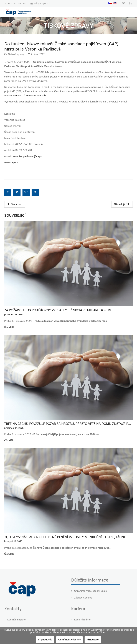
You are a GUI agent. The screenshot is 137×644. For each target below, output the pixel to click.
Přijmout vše (45, 640)
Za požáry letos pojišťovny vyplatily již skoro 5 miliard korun (58, 310)
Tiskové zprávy (16, 54)
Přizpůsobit (93, 640)
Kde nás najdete (16, 620)
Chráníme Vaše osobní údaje (90, 591)
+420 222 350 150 (17, 3)
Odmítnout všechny (69, 640)
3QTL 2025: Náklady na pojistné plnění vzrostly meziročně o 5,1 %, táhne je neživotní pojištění (68, 537)
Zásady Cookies (83, 598)
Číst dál (9, 327)
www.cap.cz (11, 162)
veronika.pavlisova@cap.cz (28, 156)
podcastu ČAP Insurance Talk (29, 96)
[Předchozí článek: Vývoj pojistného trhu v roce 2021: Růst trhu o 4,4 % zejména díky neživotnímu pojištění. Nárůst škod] (15, 204)
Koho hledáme (82, 620)
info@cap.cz (41, 3)
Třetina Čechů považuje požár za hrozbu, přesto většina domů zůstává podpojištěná (68, 424)
